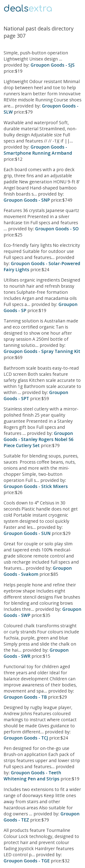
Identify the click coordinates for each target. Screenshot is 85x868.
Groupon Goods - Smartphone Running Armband (38, 150)
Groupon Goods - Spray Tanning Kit (42, 351)
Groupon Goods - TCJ (26, 738)
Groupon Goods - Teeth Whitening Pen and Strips (32, 776)
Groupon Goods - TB (25, 697)
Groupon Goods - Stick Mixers (36, 486)
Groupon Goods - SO (57, 229)
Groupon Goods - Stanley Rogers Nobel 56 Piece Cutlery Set (39, 439)
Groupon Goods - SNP (27, 200)
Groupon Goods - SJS (53, 65)
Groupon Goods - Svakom (38, 571)
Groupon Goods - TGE (27, 861)
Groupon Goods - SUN (27, 533)
